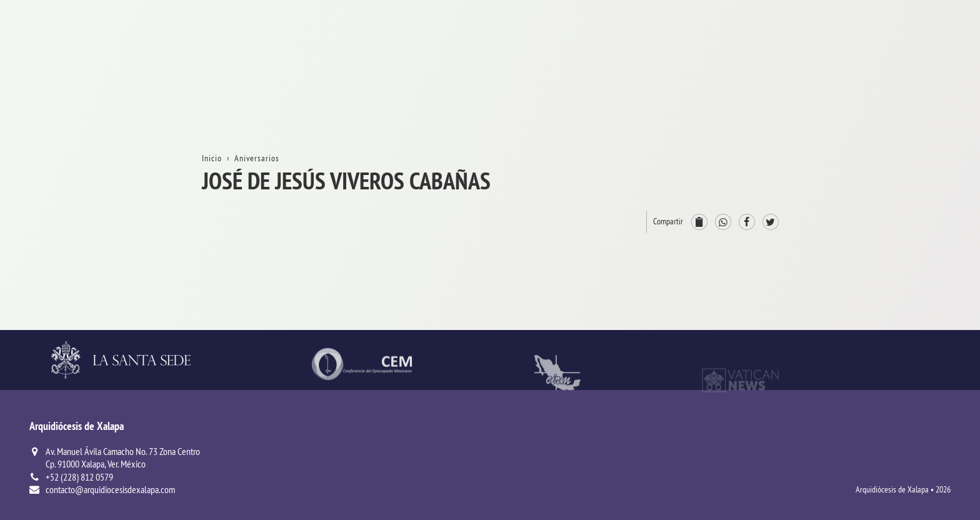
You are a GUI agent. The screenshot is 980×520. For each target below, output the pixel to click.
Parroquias (881, 324)
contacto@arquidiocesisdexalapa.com (110, 489)
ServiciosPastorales (899, 297)
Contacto (877, 163)
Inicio (871, 55)
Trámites (877, 136)
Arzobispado (885, 243)
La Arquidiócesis (892, 82)
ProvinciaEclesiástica (902, 217)
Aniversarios (884, 109)
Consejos (877, 270)
